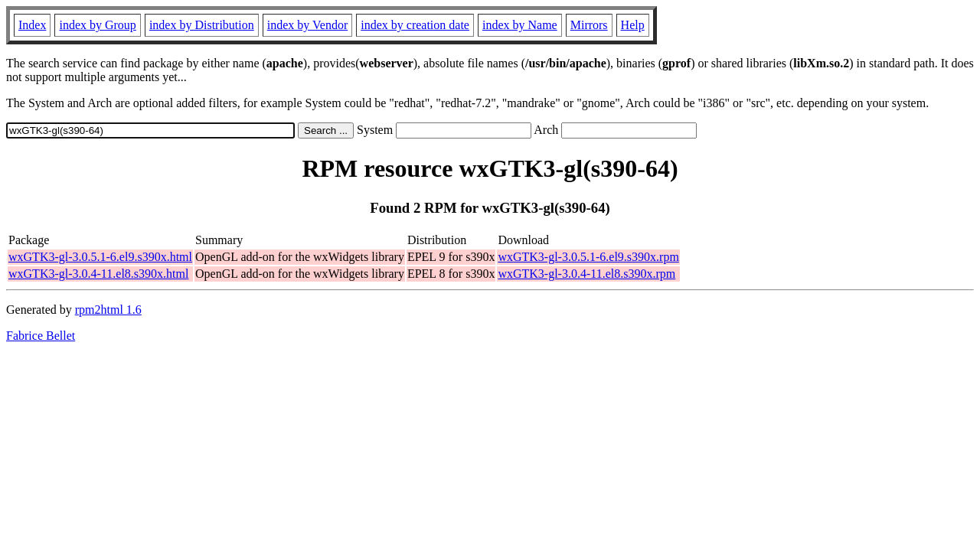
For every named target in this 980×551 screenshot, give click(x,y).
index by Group (97, 25)
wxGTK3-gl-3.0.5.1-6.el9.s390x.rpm (588, 257)
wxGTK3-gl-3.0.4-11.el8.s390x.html (98, 274)
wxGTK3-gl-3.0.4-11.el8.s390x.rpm (586, 274)
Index (32, 25)
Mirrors (589, 25)
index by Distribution (202, 25)
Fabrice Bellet (41, 336)
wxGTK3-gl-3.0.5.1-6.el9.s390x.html (100, 257)
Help (633, 25)
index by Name (520, 25)
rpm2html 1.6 (108, 310)
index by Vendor (307, 25)
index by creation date (415, 25)
